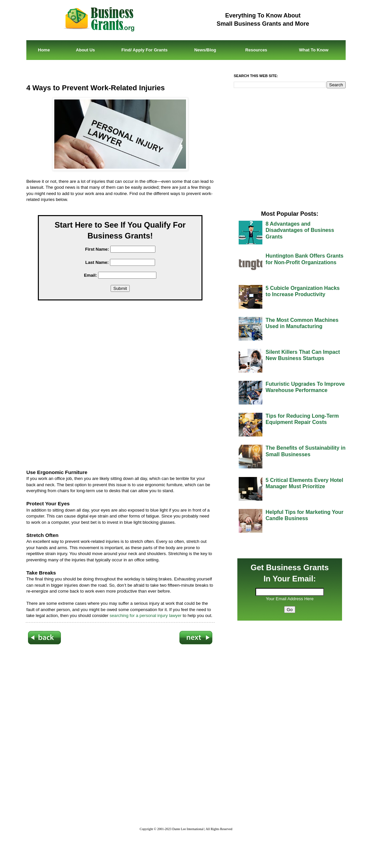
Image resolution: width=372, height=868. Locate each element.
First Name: (97, 249)
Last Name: (97, 262)
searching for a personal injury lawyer (146, 616)
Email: (91, 275)
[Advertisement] (125, 386)
